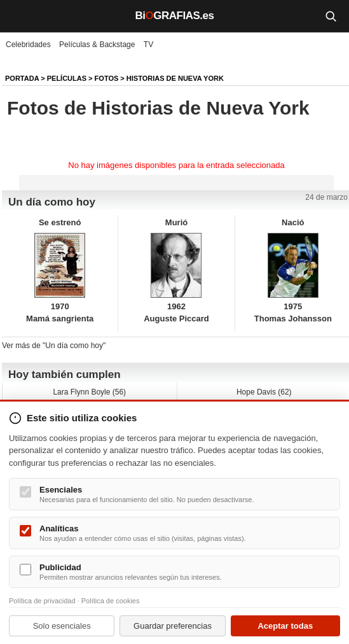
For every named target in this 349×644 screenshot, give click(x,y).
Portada (22, 78)
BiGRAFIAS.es (175, 16)
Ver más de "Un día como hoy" (54, 346)
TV (148, 45)
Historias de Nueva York (175, 78)
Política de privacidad (42, 601)
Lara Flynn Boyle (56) (89, 392)
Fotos (107, 78)
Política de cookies (111, 601)
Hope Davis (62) (264, 392)
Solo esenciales (62, 626)
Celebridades (28, 45)
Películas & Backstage (97, 45)
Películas (67, 78)
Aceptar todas (285, 626)
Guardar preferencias (173, 626)
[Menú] (19, 16)
